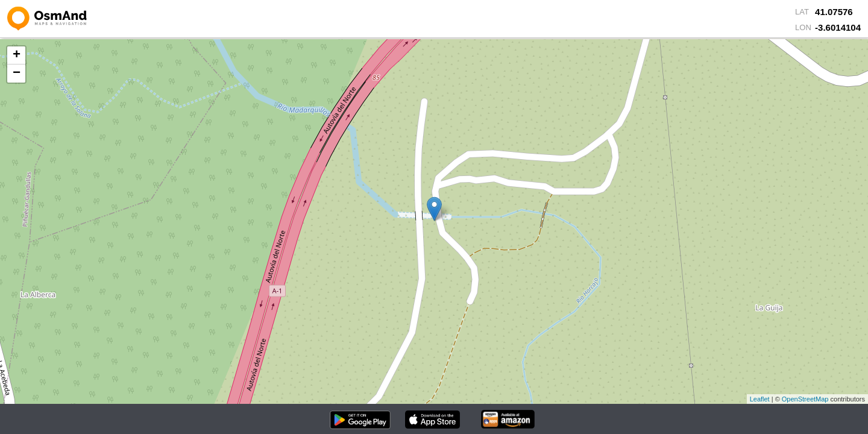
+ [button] (17, 55)
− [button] (17, 74)
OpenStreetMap (805, 399)
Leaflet (760, 399)
